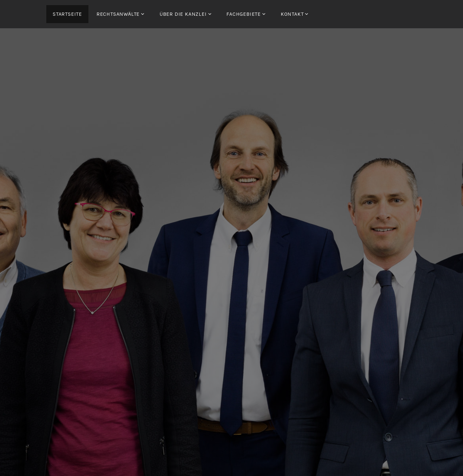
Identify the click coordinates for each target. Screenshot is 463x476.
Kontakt (292, 14)
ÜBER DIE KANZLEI (183, 14)
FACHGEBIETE (244, 14)
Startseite (67, 14)
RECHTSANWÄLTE (118, 14)
